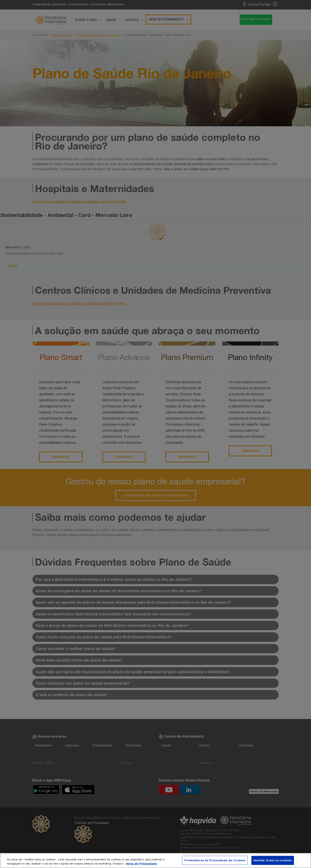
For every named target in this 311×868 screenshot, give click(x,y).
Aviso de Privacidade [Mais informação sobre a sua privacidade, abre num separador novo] (141, 863)
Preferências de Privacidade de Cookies (215, 860)
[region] (155, 861)
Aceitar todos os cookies (273, 860)
